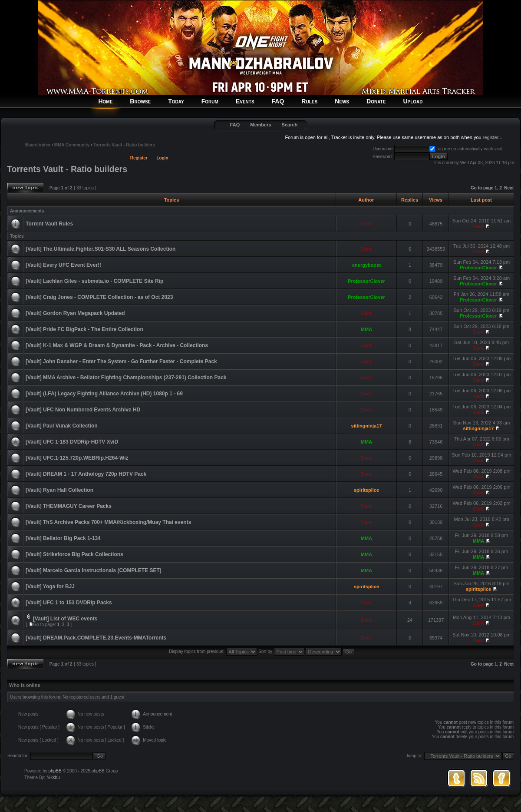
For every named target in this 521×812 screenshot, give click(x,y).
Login (163, 158)
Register (139, 158)
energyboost (366, 265)
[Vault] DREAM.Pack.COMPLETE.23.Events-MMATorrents (96, 638)
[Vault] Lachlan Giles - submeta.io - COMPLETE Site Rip (94, 281)
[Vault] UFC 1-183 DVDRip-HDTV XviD (72, 442)
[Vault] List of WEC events (65, 619)
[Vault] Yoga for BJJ (50, 587)
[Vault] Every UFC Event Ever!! (63, 265)
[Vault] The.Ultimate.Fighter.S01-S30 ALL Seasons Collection (101, 249)
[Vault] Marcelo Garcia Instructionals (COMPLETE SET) (94, 570)
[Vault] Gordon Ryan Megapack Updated (75, 313)
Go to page (482, 188)
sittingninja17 (367, 426)
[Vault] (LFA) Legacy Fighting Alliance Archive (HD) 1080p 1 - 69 (104, 394)
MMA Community (72, 145)
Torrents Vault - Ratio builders (124, 145)
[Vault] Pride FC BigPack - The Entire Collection (84, 329)
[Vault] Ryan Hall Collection (59, 490)
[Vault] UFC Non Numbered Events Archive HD (83, 410)
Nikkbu (53, 777)
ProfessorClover (478, 268)
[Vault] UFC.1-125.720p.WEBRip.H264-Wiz (77, 458)
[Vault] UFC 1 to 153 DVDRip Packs (69, 603)
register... (493, 137)
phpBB (55, 771)
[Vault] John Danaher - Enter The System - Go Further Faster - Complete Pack (121, 361)
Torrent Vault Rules (49, 224)
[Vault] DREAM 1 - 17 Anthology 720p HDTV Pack (86, 474)
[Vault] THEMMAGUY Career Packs (69, 506)
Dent (366, 224)
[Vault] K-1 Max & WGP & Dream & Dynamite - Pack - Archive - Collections (117, 345)
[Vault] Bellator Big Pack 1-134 (63, 538)
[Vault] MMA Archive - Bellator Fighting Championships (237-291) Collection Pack (126, 378)
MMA (366, 329)
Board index (38, 145)
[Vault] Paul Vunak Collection (62, 426)
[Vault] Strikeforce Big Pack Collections (74, 554)
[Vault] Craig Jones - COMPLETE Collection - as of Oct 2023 (99, 297)
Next (509, 188)
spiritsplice (366, 490)
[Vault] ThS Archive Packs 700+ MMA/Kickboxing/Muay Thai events (108, 522)
